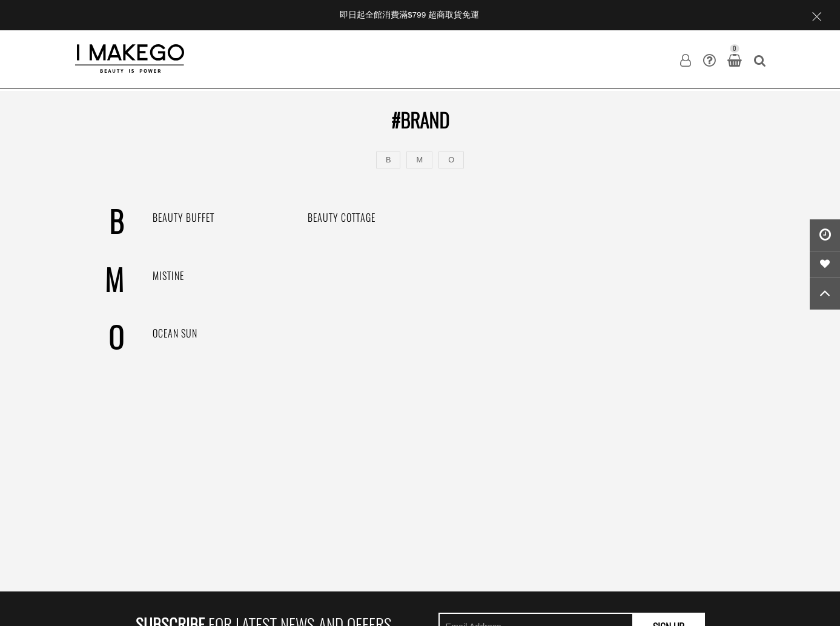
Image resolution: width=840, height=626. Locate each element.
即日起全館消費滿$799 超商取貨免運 (409, 15)
